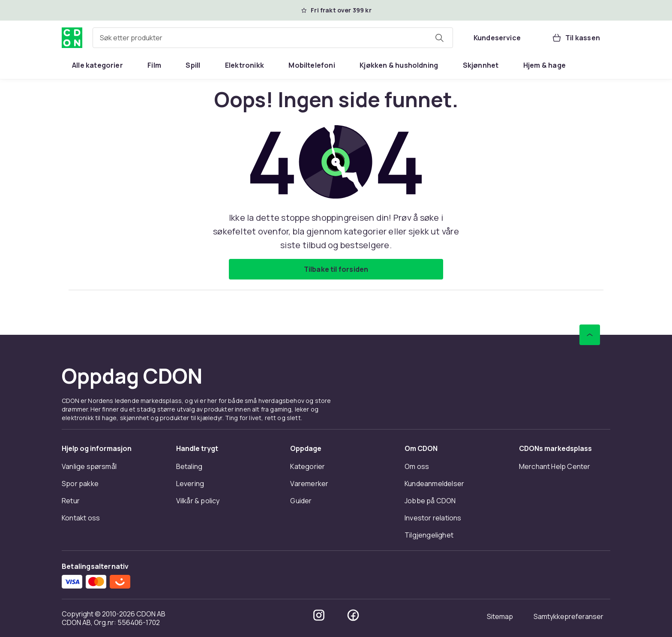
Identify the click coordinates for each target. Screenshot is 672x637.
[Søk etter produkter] (439, 38)
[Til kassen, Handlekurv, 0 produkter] (576, 38)
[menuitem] (97, 65)
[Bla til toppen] (590, 335)
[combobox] (273, 38)
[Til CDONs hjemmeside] (72, 38)
